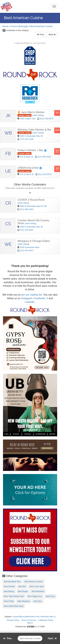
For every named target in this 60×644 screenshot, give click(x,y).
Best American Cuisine (41, 26)
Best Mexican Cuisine (34, 582)
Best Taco (38, 601)
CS (8, 224)
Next (52, 35)
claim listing (38, 115)
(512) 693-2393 (26, 209)
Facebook (39, 298)
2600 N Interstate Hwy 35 (31, 136)
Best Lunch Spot (37, 587)
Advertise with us (48, 617)
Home (5, 26)
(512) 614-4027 (26, 250)
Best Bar (22, 587)
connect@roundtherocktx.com (26, 617)
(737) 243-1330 (26, 139)
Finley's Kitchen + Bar (32, 150)
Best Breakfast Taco (12, 582)
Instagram (27, 298)
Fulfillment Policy (46, 620)
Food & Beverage (19, 26)
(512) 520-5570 (45, 174)
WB (8, 133)
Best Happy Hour (35, 596)
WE (8, 244)
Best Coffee (9, 601)
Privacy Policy (13, 620)
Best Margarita (24, 601)
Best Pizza (50, 596)
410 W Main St (27, 157)
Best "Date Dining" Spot (14, 596)
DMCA (30, 623)
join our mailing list (31, 295)
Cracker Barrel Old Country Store (33, 222)
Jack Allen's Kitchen (31, 112)
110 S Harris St (27, 174)
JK (8, 116)
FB (8, 154)
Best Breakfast (38, 591)
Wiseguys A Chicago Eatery (34, 241)
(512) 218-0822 (26, 230)
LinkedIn (30, 302)
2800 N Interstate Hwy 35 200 (33, 206)
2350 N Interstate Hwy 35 (31, 227)
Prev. (41, 35)
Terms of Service (29, 620)
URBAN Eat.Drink (30, 168)
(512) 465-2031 (44, 157)
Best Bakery (9, 591)
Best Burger (23, 591)
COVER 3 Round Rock (31, 200)
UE (8, 171)
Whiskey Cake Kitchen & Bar (34, 130)
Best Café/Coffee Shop (14, 606)
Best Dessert (9, 587)
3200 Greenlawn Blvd (29, 247)
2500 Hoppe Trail (28, 119)
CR (8, 203)
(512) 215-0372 (46, 119)
